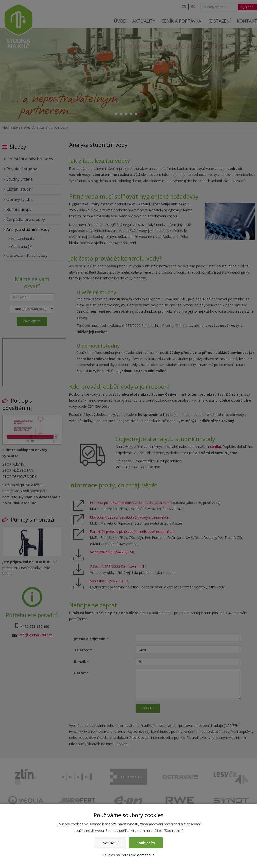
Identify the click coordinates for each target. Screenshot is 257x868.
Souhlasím (146, 843)
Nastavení (110, 843)
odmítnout (146, 855)
